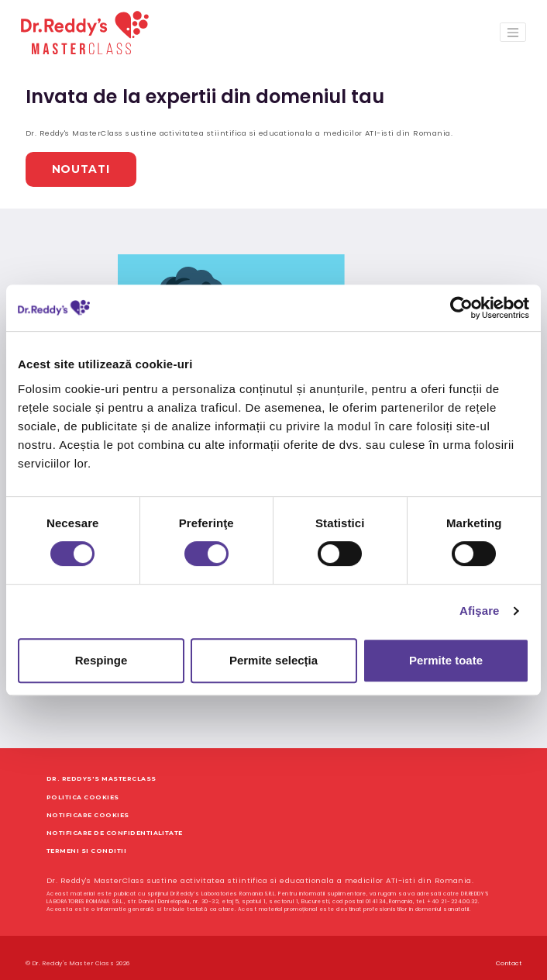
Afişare (480, 611)
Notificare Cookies (88, 804)
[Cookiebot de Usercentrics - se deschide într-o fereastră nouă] (461, 308)
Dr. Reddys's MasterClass (101, 768)
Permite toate (446, 660)
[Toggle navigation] (513, 32)
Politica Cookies (83, 786)
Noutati (65, 162)
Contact (509, 952)
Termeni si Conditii (86, 839)
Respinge (101, 660)
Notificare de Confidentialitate (115, 821)
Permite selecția (273, 660)
